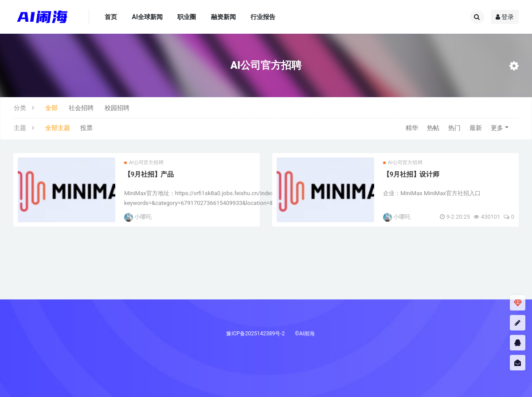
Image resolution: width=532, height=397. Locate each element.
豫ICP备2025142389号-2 (255, 334)
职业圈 (187, 17)
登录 (505, 17)
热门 (454, 128)
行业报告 (263, 17)
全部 (51, 108)
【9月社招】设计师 (411, 174)
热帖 (433, 128)
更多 (497, 128)
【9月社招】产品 (149, 174)
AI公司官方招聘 (144, 163)
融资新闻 (223, 17)
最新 (476, 128)
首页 (111, 17)
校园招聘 (117, 108)
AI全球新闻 (147, 17)
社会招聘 (81, 108)
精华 (412, 128)
